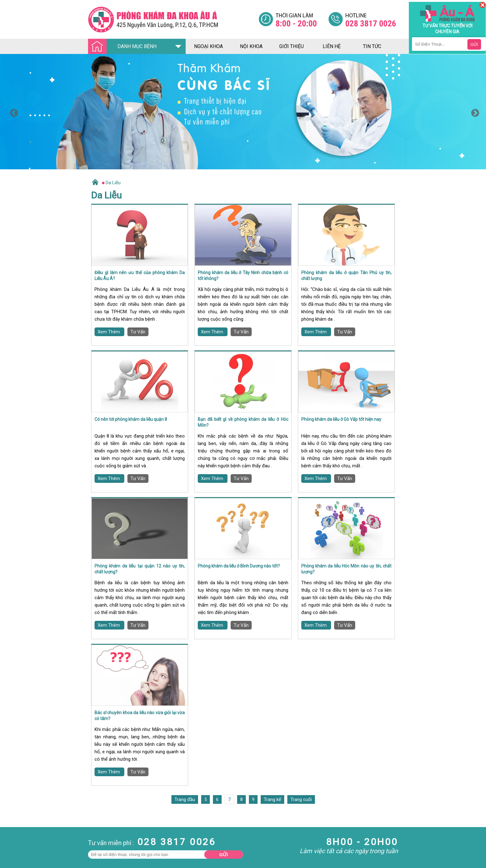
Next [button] (474, 112)
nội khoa (251, 46)
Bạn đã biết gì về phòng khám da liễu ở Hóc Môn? (243, 422)
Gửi (224, 855)
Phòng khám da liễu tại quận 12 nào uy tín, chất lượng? (140, 569)
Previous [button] (12, 112)
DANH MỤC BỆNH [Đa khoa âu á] (124, 47)
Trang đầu (185, 799)
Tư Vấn (138, 332)
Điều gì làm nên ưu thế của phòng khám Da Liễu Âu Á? (140, 276)
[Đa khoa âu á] (173, 19)
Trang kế (272, 799)
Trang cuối (301, 799)
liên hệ (332, 46)
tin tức (372, 46)
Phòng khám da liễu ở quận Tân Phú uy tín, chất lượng (346, 276)
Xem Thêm (109, 332)
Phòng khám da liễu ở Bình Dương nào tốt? (239, 566)
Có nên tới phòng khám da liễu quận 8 (131, 419)
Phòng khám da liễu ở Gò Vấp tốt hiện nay (341, 419)
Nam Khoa (11, 845)
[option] (243, 112)
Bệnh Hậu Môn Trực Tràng (20, 853)
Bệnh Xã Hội (12, 861)
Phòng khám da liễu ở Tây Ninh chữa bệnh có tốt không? (243, 276)
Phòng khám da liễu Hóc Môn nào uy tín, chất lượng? (346, 569)
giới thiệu (292, 46)
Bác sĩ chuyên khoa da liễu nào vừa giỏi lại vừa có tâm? (140, 716)
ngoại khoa (208, 46)
